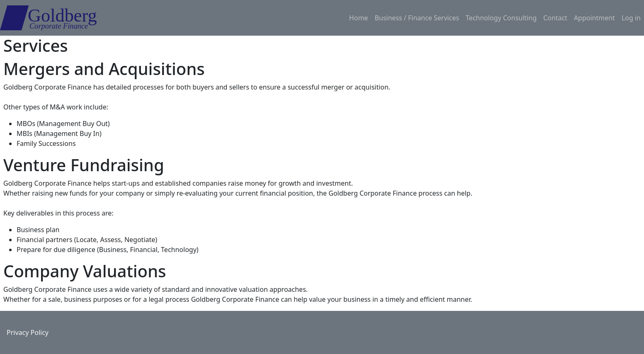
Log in (631, 18)
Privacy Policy (28, 332)
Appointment (594, 18)
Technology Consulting (501, 18)
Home (359, 18)
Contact (555, 18)
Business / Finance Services (417, 18)
